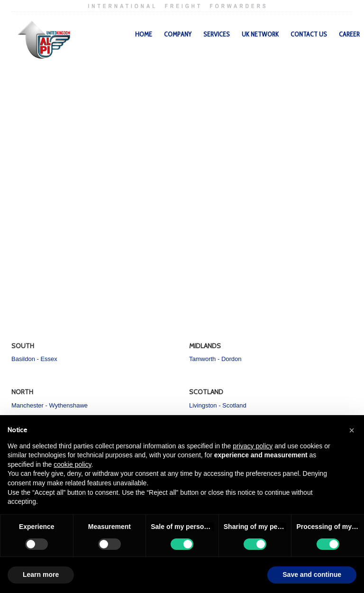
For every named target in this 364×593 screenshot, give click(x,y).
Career (349, 34)
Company (178, 34)
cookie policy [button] (72, 464)
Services (217, 34)
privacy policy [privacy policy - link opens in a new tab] (253, 446)
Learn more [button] (41, 574)
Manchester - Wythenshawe (50, 405)
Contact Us (309, 34)
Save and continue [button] (312, 574)
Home (144, 34)
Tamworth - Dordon (215, 359)
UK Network (260, 34)
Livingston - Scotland (218, 405)
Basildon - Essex (34, 359)
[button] (352, 430)
